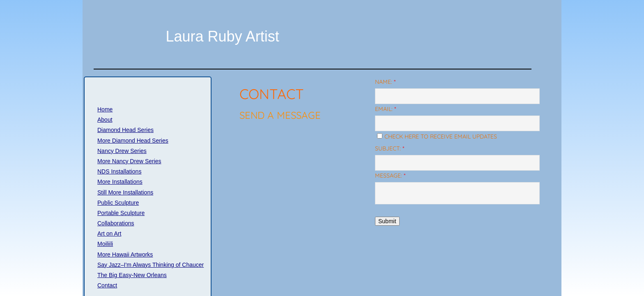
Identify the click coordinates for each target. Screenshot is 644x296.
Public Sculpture (118, 203)
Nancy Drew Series (122, 151)
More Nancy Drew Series (129, 161)
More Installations (120, 182)
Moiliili (105, 244)
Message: (390, 176)
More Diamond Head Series (133, 141)
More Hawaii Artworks (125, 254)
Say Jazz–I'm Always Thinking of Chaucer (151, 265)
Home (105, 109)
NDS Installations (119, 171)
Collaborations (116, 223)
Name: (385, 82)
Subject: (390, 148)
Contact (107, 285)
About (105, 120)
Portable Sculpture (121, 213)
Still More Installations (125, 192)
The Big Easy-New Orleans (132, 275)
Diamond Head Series (125, 130)
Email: (385, 109)
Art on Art (109, 234)
